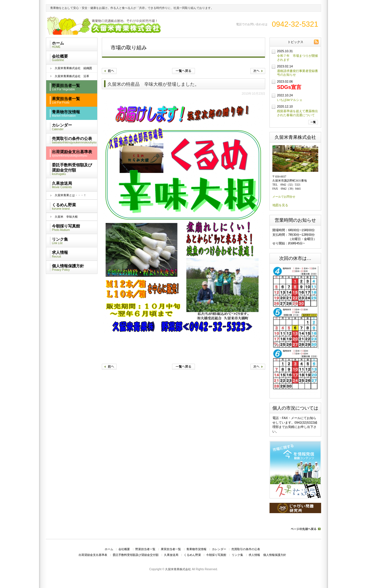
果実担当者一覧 (171, 549)
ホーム (109, 549)
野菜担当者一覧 (145, 549)
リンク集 (237, 555)
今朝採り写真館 (216, 555)
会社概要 (124, 549)
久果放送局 (171, 555)
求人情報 (254, 555)
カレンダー (219, 549)
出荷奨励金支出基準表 (93, 555)
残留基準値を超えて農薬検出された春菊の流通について (297, 113)
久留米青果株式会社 (178, 569)
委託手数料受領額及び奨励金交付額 (136, 555)
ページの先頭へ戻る (305, 529)
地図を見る (280, 205)
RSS (316, 42)
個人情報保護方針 (275, 555)
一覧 (313, 122)
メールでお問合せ (284, 197)
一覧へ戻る (183, 71)
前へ (109, 71)
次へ (258, 71)
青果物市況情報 (196, 549)
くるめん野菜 (192, 555)
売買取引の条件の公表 (246, 549)
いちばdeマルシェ (290, 100)
